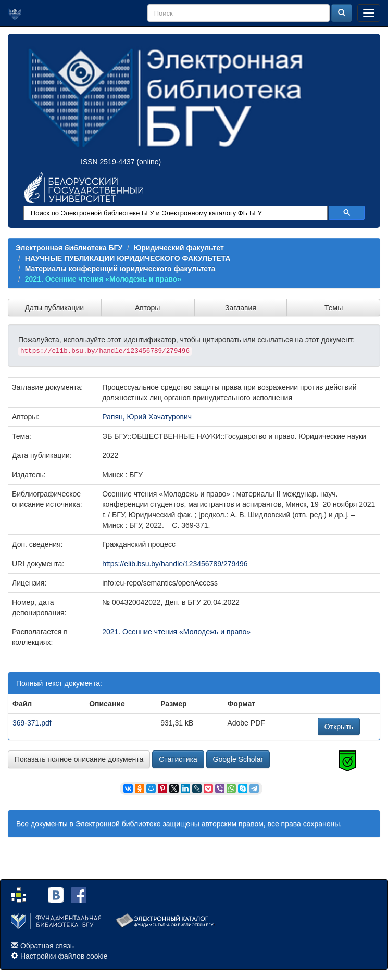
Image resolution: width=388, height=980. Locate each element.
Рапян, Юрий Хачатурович (147, 417)
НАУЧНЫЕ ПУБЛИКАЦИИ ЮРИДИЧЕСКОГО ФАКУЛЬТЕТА (128, 258)
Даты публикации (54, 308)
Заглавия (241, 308)
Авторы (147, 308)
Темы (334, 308)
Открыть (339, 727)
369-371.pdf (32, 723)
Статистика (178, 759)
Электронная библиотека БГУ (69, 248)
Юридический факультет (179, 248)
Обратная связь (47, 946)
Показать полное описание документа (79, 759)
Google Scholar (238, 759)
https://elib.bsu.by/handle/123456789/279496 (175, 564)
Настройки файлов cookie (64, 956)
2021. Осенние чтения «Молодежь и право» (103, 279)
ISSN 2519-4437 (108, 162)
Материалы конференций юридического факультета (120, 269)
